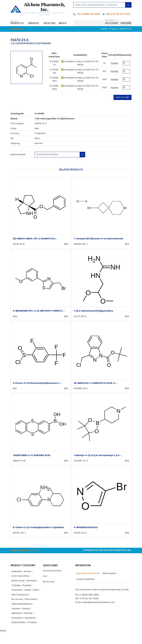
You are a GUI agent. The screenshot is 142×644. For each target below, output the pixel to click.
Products (19, 23)
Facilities (55, 23)
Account (112, 27)
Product (113, 36)
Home (104, 36)
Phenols (28, 619)
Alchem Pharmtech (53, 578)
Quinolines (31, 629)
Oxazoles (16, 619)
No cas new (18, 609)
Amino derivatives (21, 584)
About (17, 30)
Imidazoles (17, 599)
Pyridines (30, 624)
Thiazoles (34, 634)
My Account (49, 590)
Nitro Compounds (29, 604)
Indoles (29, 599)
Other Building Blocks (23, 614)
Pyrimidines (18, 629)
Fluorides (29, 594)
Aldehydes (17, 579)
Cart (45, 584)
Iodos (14, 604)
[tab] (87, 581)
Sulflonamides (19, 634)
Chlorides (17, 594)
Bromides (33, 589)
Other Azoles (33, 609)
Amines (29, 579)
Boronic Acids (19, 589)
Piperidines (17, 624)
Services (38, 23)
